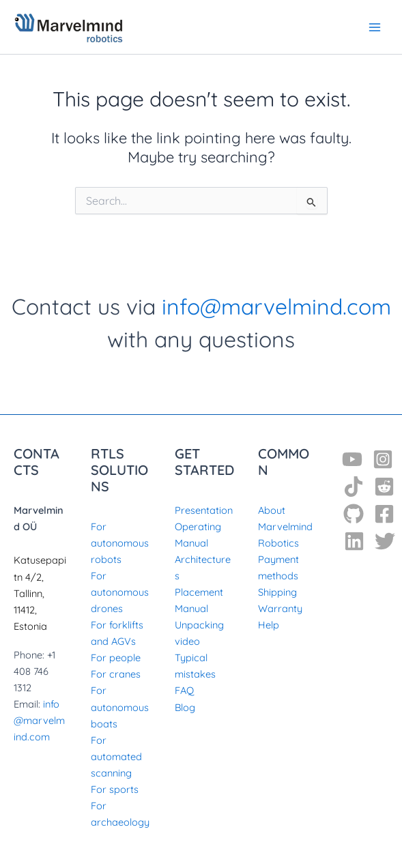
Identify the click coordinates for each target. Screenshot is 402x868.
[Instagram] (383, 459)
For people (116, 657)
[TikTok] (354, 487)
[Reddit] (384, 487)
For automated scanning (116, 756)
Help (269, 625)
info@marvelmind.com (276, 306)
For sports (115, 789)
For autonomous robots (120, 543)
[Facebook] (384, 514)
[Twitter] (385, 541)
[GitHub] (354, 514)
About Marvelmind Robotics (285, 526)
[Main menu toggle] (375, 27)
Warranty (280, 608)
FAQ (184, 690)
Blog (185, 707)
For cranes (116, 674)
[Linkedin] (354, 541)
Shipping (277, 592)
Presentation (204, 510)
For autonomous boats (120, 707)
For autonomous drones (120, 592)
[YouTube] (352, 459)
